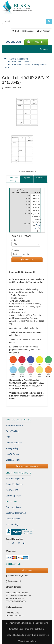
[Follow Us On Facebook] (8, 543)
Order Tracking (12, 431)
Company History (13, 507)
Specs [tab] (27, 178)
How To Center (12, 454)
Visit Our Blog (12, 524)
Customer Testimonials (16, 513)
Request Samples (14, 443)
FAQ (8, 437)
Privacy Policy (12, 448)
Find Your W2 (12, 490)
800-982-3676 (14, 42)
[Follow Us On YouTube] (13, 543)
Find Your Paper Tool (15, 479)
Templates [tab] (41, 178)
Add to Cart (27, 260)
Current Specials (13, 496)
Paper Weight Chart (15, 484)
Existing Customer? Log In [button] (27, 466)
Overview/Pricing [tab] (13, 179)
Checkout (28, 31)
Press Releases (13, 519)
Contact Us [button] (27, 570)
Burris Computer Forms (38, 623)
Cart (16, 31)
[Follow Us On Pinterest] (19, 543)
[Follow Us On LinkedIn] (24, 543)
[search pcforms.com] (49, 21)
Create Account (13, 460)
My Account (44, 31)
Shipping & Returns (14, 425)
